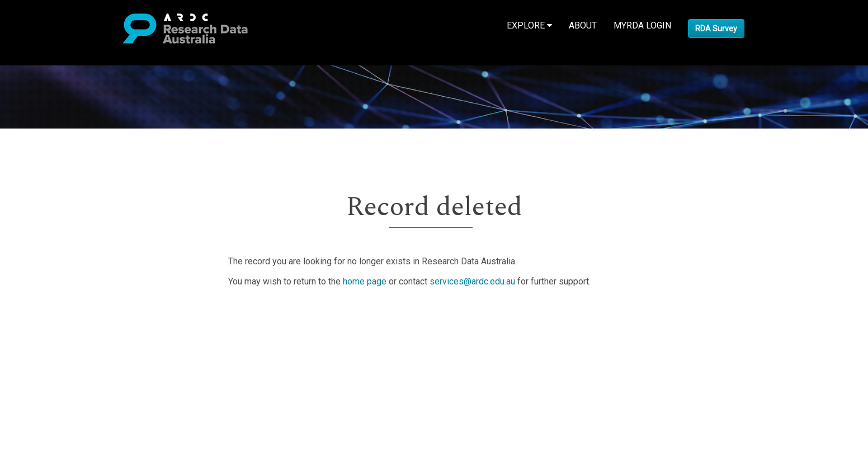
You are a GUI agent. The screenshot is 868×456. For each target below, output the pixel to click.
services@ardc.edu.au (472, 281)
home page (365, 281)
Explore (529, 25)
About (583, 25)
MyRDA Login (642, 25)
